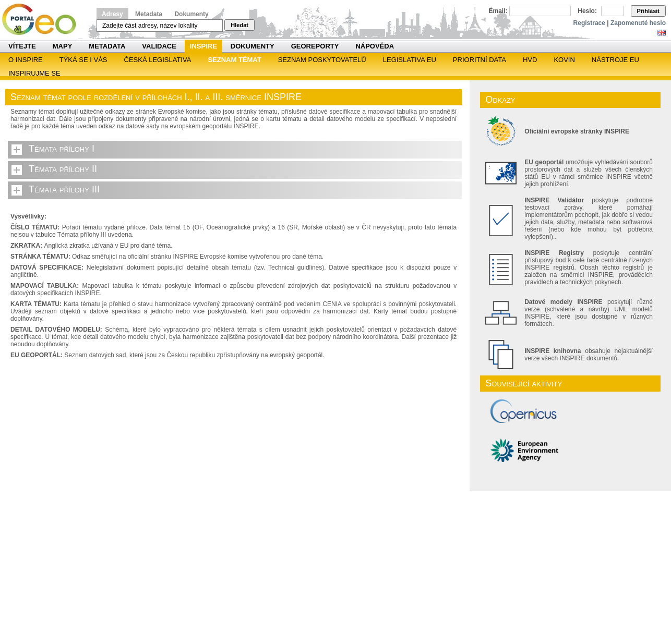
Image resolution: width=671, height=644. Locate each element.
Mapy (63, 46)
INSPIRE (203, 46)
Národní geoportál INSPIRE (43, 20)
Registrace (589, 23)
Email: (498, 11)
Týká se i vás (83, 60)
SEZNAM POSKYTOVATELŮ (322, 60)
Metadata (149, 14)
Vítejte (22, 46)
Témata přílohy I (62, 149)
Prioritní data (480, 60)
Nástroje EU (615, 60)
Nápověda (375, 46)
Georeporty (315, 46)
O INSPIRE (26, 60)
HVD (530, 60)
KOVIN (564, 60)
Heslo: (587, 11)
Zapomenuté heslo (638, 23)
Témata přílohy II (63, 169)
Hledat (239, 25)
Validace (159, 46)
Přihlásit (648, 11)
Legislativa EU (410, 60)
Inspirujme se (34, 73)
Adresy (112, 14)
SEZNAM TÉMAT (234, 60)
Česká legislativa (158, 60)
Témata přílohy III (64, 189)
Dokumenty (191, 14)
